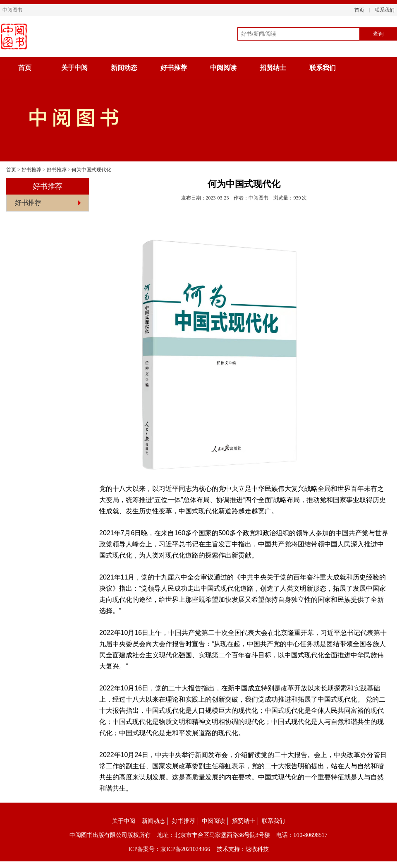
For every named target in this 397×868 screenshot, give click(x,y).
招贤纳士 (273, 68)
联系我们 (385, 10)
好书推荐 (174, 68)
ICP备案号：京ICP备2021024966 (169, 849)
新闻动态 (124, 68)
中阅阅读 (223, 68)
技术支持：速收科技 (243, 849)
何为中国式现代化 (91, 170)
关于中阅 (74, 68)
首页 (359, 10)
